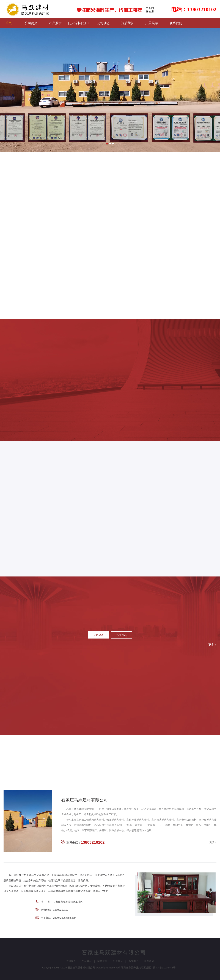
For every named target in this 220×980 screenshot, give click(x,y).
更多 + (212, 645)
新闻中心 (133, 961)
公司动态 (98, 635)
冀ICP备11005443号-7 (165, 968)
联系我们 (149, 961)
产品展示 (87, 961)
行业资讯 (122, 635)
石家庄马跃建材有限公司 (81, 968)
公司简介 (71, 961)
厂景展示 (118, 961)
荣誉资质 (102, 961)
